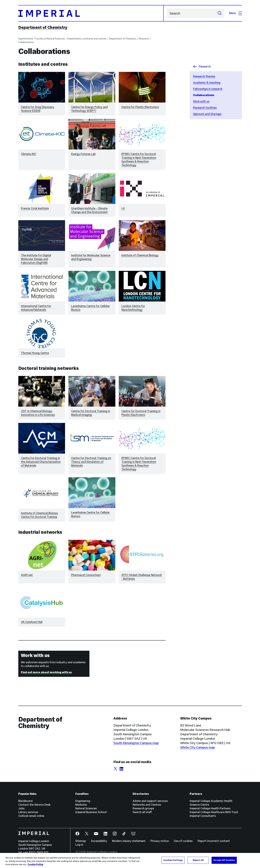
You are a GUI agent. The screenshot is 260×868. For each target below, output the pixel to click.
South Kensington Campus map (136, 743)
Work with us (201, 101)
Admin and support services (150, 801)
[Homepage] (91, 13)
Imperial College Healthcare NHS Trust (214, 812)
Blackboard (25, 801)
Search (167, 13)
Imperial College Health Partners (210, 808)
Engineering (83, 801)
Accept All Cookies (224, 860)
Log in (79, 845)
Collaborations (26, 42)
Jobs (21, 808)
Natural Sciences (86, 808)
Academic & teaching (207, 83)
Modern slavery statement (129, 841)
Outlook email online (31, 816)
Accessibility (99, 841)
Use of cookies (183, 841)
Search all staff (142, 812)
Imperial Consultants (203, 816)
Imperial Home (26, 39)
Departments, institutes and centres (87, 39)
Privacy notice (160, 841)
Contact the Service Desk (34, 805)
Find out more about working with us (46, 672)
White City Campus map (198, 747)
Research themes (204, 76)
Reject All (198, 860)
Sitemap (81, 841)
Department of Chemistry (43, 27)
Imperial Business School (91, 812)
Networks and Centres (147, 805)
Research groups (143, 808)
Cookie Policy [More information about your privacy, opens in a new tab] (35, 864)
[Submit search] (220, 13)
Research (144, 39)
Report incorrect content (214, 841)
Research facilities (205, 108)
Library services (28, 812)
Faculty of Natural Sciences (50, 39)
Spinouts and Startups (207, 114)
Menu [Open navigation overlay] (236, 13)
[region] (130, 860)
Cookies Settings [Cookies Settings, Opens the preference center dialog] (173, 860)
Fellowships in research (208, 89)
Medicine (81, 805)
